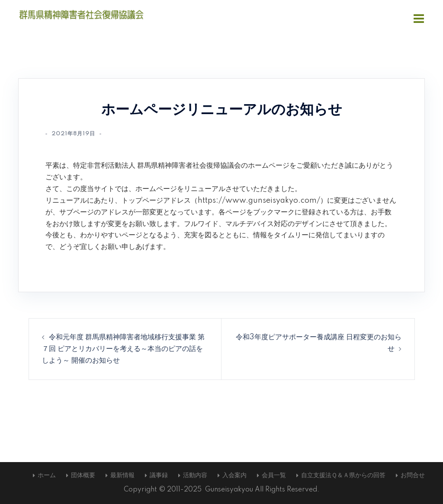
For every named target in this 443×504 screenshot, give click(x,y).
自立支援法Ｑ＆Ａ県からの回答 (343, 475)
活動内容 (195, 475)
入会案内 (234, 475)
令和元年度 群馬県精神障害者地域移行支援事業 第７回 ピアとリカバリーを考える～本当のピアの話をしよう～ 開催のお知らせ (123, 349)
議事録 (159, 475)
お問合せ (413, 475)
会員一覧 (274, 475)
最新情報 (122, 475)
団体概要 (83, 475)
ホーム (47, 475)
